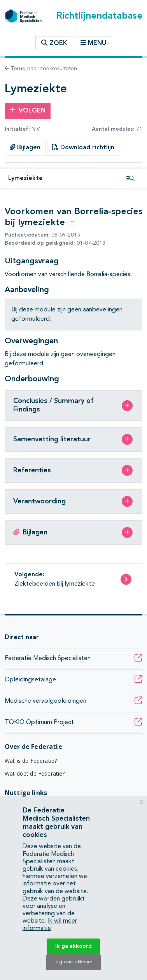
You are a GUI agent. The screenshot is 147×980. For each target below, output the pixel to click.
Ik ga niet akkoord (73, 962)
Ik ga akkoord (73, 946)
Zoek (54, 43)
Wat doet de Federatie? (35, 773)
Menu (93, 43)
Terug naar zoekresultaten (41, 69)
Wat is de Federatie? (31, 761)
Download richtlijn (83, 147)
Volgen (28, 111)
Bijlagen (25, 147)
